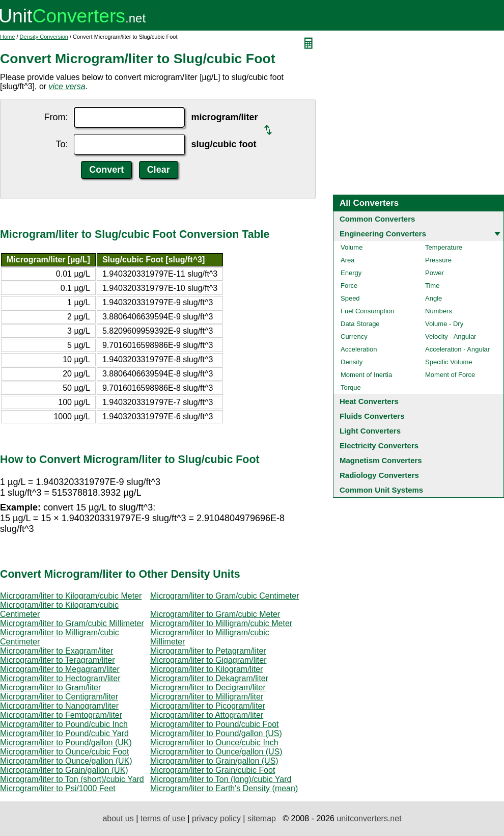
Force (349, 286)
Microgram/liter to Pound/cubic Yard (64, 733)
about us (118, 818)
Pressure (438, 260)
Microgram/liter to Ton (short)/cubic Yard (72, 779)
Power (435, 273)
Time (432, 286)
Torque (351, 387)
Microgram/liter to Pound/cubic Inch (64, 724)
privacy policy (216, 818)
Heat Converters (369, 401)
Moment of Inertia (366, 375)
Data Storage (360, 324)
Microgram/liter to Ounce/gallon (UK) (66, 761)
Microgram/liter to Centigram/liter (59, 697)
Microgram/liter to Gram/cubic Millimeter (72, 623)
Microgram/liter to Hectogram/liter (60, 678)
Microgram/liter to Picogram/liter (208, 706)
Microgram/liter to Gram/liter (50, 687)
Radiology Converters (379, 475)
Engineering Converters (383, 234)
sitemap (262, 818)
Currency (354, 336)
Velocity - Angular (451, 336)
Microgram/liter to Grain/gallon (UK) (64, 770)
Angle (433, 298)
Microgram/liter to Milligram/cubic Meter (221, 623)
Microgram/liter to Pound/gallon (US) (216, 733)
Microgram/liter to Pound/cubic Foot (215, 724)
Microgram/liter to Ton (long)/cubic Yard (221, 779)
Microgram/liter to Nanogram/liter (59, 706)
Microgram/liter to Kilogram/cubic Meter (71, 596)
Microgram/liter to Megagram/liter (60, 669)
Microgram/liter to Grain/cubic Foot (213, 770)
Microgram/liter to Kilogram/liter (206, 669)
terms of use (163, 818)
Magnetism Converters (381, 460)
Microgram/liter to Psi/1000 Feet (58, 788)
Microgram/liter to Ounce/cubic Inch (214, 743)
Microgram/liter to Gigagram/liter (208, 660)
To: (62, 144)
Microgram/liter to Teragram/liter (58, 660)
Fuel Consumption (368, 311)
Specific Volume (449, 362)
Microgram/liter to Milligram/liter (207, 697)
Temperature (444, 247)
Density (352, 362)
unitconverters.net (369, 818)
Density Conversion (44, 37)
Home (7, 37)
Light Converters (370, 431)
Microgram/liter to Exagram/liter (57, 651)
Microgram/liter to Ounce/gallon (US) (216, 752)
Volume (352, 247)
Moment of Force (450, 375)
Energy (351, 273)
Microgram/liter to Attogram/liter (207, 715)
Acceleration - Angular (457, 349)
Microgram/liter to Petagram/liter (208, 651)
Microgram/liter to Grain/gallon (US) (214, 761)
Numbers (439, 311)
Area (347, 260)
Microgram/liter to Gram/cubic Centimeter (225, 596)
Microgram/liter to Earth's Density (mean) (224, 788)
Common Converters (377, 219)
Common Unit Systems (381, 490)
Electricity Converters (379, 446)
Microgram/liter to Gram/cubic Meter (215, 614)
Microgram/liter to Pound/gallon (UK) (66, 743)
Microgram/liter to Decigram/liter (208, 687)
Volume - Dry (444, 324)
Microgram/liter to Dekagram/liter (209, 678)
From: (56, 117)
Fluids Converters (372, 416)
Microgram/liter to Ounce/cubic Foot (64, 752)
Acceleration (359, 349)
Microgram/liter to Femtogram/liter (61, 715)
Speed (350, 298)
